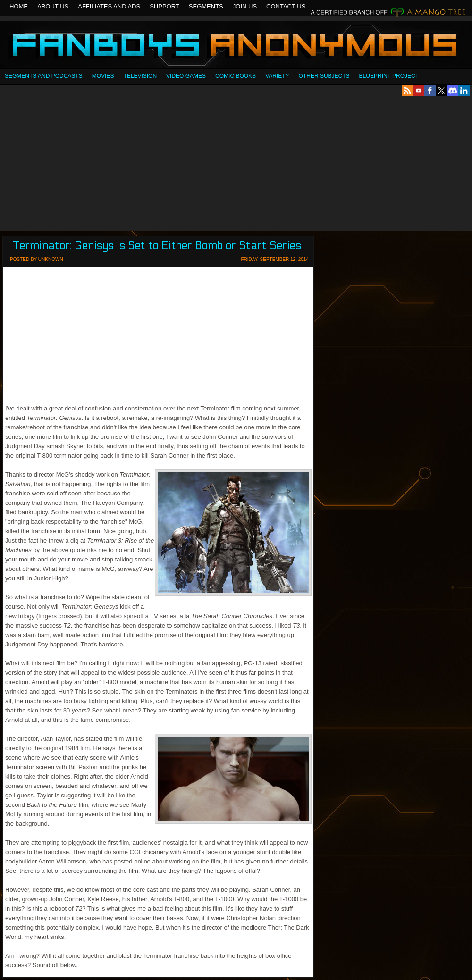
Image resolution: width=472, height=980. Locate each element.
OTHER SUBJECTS (324, 76)
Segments (206, 6)
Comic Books (236, 76)
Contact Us (286, 6)
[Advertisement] (236, 164)
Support (164, 6)
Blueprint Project (389, 76)
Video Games (186, 76)
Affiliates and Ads (109, 6)
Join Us (245, 6)
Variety (277, 76)
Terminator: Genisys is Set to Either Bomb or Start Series (157, 246)
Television (140, 76)
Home (19, 6)
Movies (103, 76)
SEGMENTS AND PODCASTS (44, 76)
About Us (53, 6)
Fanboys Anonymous (236, 46)
